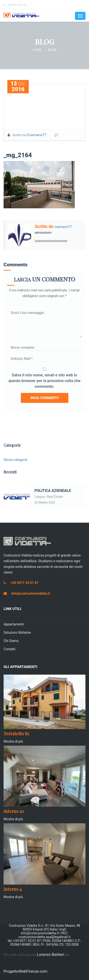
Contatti (9, 649)
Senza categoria (15, 460)
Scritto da (44, 226)
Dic (18, 86)
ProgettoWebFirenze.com (26, 971)
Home (37, 50)
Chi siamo (11, 641)
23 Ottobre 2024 (45, 503)
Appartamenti (14, 624)
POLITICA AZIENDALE (53, 491)
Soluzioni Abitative (17, 633)
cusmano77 (37, 135)
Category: (49, 497)
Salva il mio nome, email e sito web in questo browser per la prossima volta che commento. (44, 381)
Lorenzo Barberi (50, 955)
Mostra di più (13, 741)
